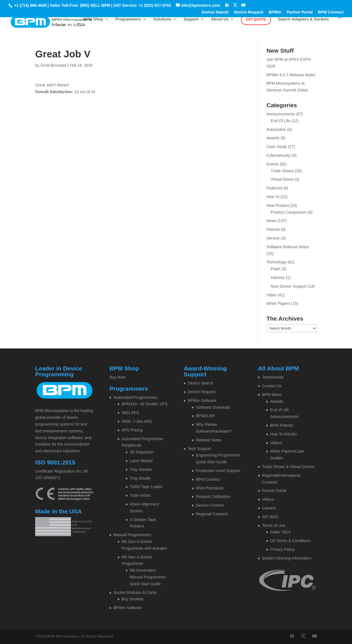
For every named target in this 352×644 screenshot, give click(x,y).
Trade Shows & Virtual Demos (288, 467)
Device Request (248, 12)
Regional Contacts (212, 514)
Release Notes (209, 440)
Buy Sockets (133, 599)
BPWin (275, 12)
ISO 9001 (270, 517)
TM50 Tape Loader (146, 487)
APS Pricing (132, 430)
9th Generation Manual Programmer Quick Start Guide (148, 577)
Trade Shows (282, 171)
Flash (275, 269)
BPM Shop (93, 19)
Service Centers (210, 505)
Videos (276, 443)
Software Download (213, 407)
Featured (274, 188)
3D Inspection (142, 452)
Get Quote (256, 19)
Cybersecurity (279, 155)
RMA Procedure (210, 488)
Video (272, 295)
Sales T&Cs (281, 532)
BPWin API (205, 416)
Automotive (276, 129)
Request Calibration (213, 497)
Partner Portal (300, 12)
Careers (269, 508)
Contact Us (272, 386)
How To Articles (283, 434)
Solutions (162, 19)
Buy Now (117, 377)
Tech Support (199, 449)
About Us (220, 19)
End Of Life (281, 121)
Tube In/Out (140, 495)
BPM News (272, 395)
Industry (278, 278)
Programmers (128, 19)
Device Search (215, 12)
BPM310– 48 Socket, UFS (144, 404)
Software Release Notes (288, 247)
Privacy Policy (282, 549)
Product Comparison (289, 212)
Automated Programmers (135, 397)
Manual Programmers (132, 535)
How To (273, 197)
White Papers (278, 303)
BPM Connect (331, 12)
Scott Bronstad (53, 65)
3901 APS (130, 413)
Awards (273, 138)
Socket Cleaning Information (287, 558)
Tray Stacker (141, 469)
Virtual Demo (282, 179)
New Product (278, 205)
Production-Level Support (218, 471)
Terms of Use (273, 526)
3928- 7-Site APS (137, 421)
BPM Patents (282, 425)
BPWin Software (128, 608)
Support (191, 19)
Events (273, 164)
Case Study (277, 147)
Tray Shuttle (140, 478)
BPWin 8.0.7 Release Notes (291, 75)
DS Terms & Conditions (290, 541)
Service (273, 238)
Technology (276, 262)
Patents (273, 229)
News (271, 221)
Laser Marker (141, 461)
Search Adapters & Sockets (303, 19)
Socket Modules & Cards (135, 592)
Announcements (281, 114)
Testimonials (273, 377)
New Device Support (289, 286)
